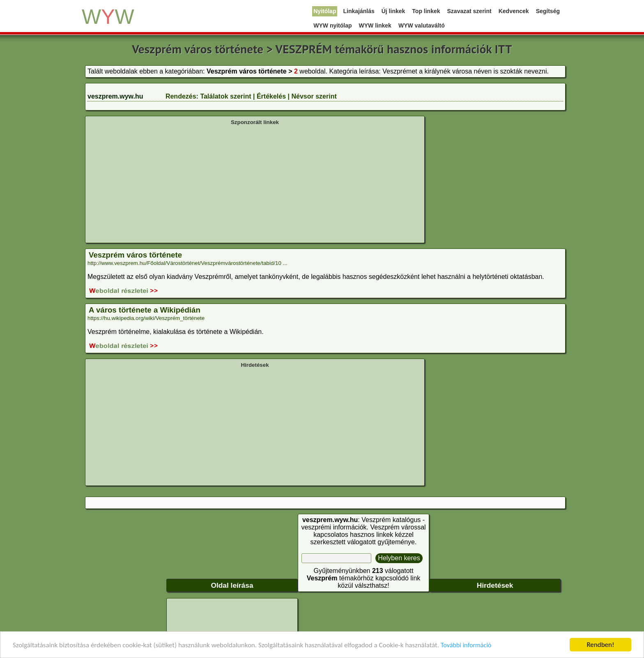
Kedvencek (514, 11)
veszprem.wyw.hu (115, 96)
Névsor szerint (314, 96)
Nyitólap (325, 11)
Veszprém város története (135, 255)
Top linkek (426, 11)
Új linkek (393, 11)
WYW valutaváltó (422, 25)
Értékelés (271, 96)
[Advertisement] (255, 183)
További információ (466, 645)
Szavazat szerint (469, 11)
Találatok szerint (225, 96)
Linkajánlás (359, 11)
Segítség (548, 11)
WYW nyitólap (332, 25)
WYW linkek (375, 25)
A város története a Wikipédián (145, 310)
